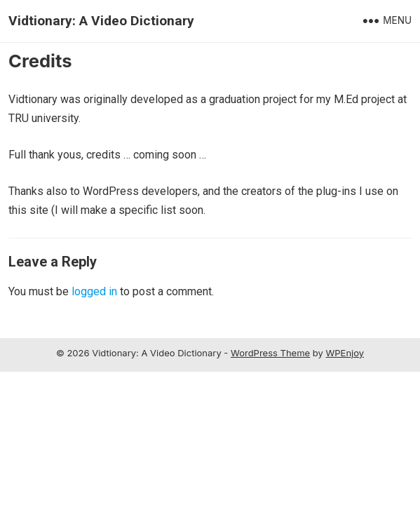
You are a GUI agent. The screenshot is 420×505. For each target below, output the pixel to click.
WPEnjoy (345, 353)
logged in (94, 291)
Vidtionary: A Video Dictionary (101, 21)
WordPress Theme (270, 353)
